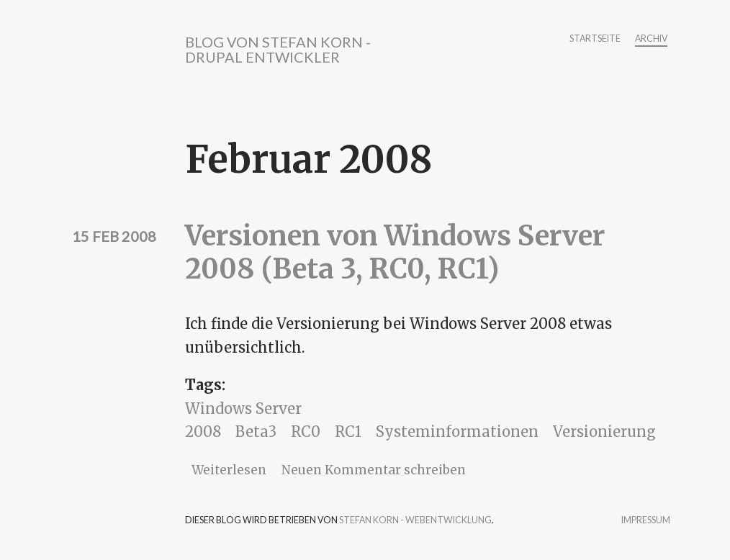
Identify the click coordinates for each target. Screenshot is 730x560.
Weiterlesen (229, 470)
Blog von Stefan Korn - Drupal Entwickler (278, 49)
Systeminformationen (457, 432)
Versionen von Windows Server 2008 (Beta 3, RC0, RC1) (395, 252)
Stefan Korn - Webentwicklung (415, 520)
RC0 (306, 432)
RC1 (348, 432)
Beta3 (256, 432)
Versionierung (604, 432)
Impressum (646, 521)
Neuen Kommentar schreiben (374, 470)
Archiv (651, 39)
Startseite (595, 39)
